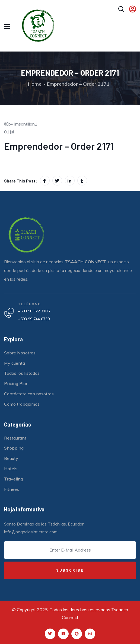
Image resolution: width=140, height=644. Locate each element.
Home (35, 84)
